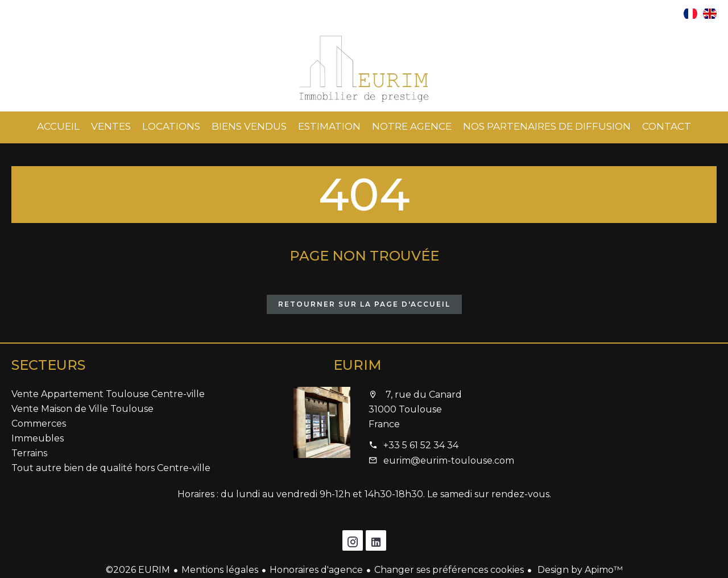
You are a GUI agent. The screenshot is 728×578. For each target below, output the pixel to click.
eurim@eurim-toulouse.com (449, 461)
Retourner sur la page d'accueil (364, 304)
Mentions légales (220, 570)
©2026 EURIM (138, 570)
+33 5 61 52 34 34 (421, 445)
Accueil (364, 69)
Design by (579, 570)
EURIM (357, 365)
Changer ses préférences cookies (449, 570)
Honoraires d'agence (316, 570)
